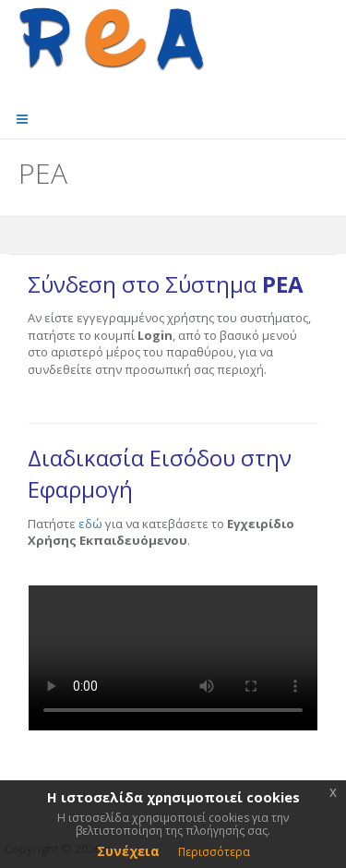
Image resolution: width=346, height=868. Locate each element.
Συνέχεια (128, 851)
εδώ (90, 524)
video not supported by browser (173, 658)
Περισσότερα (214, 852)
